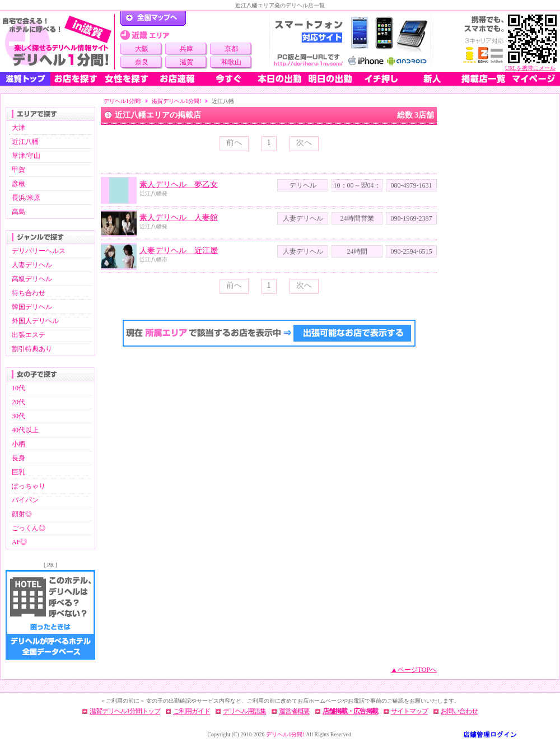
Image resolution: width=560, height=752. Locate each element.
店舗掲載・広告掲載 (350, 711)
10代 (18, 388)
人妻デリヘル (32, 265)
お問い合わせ (459, 711)
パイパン (25, 500)
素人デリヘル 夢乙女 (179, 185)
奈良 (142, 62)
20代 (18, 402)
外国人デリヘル (35, 321)
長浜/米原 (26, 198)
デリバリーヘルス (39, 251)
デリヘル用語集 (244, 711)
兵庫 (186, 49)
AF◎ (19, 542)
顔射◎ (22, 514)
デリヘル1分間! (123, 101)
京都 (231, 49)
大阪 (142, 49)
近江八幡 (25, 142)
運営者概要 (294, 711)
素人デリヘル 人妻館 (179, 218)
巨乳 (18, 472)
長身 (18, 458)
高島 (18, 212)
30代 (18, 416)
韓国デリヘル (32, 307)
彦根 (18, 184)
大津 (18, 128)
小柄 (18, 444)
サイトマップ (409, 711)
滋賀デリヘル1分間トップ (125, 711)
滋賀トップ (25, 79)
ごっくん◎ (29, 528)
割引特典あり (32, 349)
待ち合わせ (29, 293)
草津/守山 (26, 156)
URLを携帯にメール (530, 68)
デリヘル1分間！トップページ (153, 18)
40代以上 (25, 430)
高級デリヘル (32, 279)
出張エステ (29, 335)
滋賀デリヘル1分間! (176, 101)
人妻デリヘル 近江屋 (179, 251)
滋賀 (186, 62)
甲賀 (18, 170)
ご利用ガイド (192, 711)
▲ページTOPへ (414, 670)
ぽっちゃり (29, 486)
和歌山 (231, 62)
